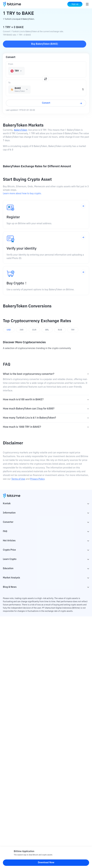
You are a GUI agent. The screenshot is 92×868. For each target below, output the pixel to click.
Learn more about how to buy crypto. (22, 194)
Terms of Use (18, 479)
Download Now (46, 863)
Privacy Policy (37, 479)
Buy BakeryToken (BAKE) (45, 44)
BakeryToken (21, 130)
